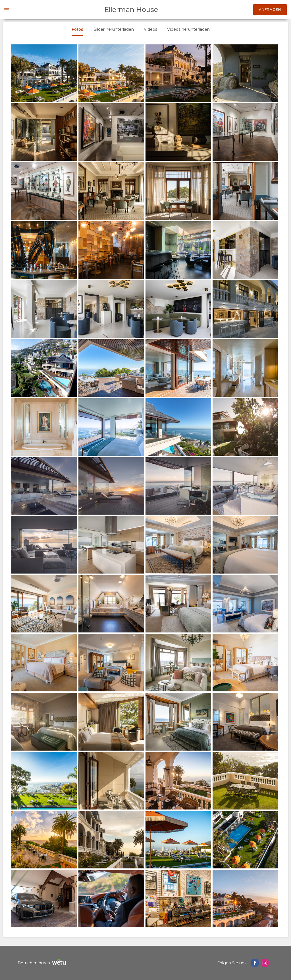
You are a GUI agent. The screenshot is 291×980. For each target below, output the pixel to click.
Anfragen (270, 10)
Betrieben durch (43, 963)
